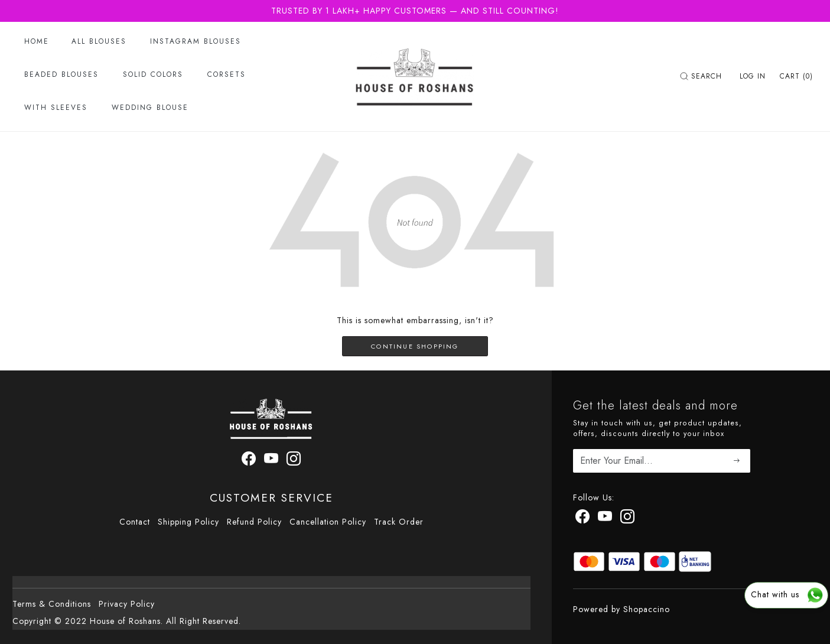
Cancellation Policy (328, 522)
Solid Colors (153, 74)
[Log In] (753, 76)
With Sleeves (56, 108)
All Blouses (99, 41)
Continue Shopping (415, 346)
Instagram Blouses (196, 41)
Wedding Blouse (150, 108)
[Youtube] (605, 519)
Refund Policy (254, 522)
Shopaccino (647, 609)
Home (37, 41)
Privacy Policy (127, 604)
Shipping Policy (188, 522)
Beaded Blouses (61, 74)
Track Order (399, 522)
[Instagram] (628, 519)
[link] (702, 76)
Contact (135, 522)
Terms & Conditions (52, 604)
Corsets (227, 74)
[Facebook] (583, 519)
